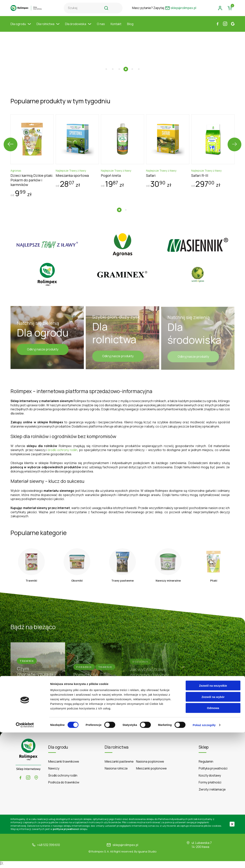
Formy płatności (210, 785)
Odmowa (213, 844)
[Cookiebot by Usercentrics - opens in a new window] (25, 861)
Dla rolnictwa (48, 28)
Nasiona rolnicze (116, 771)
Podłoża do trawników (64, 785)
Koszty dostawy (210, 778)
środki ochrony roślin (63, 447)
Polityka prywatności (213, 771)
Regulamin (206, 764)
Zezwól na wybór (213, 832)
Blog (130, 28)
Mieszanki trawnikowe (64, 764)
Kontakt (116, 28)
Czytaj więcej (123, 723)
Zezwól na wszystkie (213, 821)
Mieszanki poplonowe (151, 771)
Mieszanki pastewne (119, 764)
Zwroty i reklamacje (212, 792)
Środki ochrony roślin (63, 778)
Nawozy (54, 771)
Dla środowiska (78, 28)
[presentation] (11, 135)
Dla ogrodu (21, 28)
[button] (106, 60)
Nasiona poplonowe (150, 764)
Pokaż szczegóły (204, 860)
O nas (101, 28)
